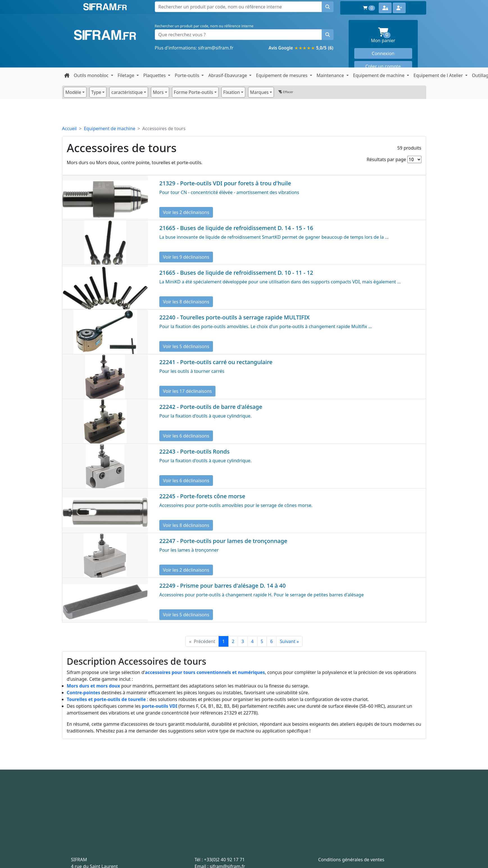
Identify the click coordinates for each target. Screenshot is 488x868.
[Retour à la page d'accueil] (67, 75)
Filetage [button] (127, 75)
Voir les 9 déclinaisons (186, 257)
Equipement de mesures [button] (282, 75)
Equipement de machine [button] (379, 75)
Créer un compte (383, 66)
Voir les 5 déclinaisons (186, 346)
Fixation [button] (232, 92)
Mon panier (391, 36)
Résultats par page (386, 159)
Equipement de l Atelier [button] (439, 75)
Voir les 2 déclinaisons (186, 212)
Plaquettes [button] (155, 75)
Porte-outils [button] (188, 75)
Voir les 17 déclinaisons (187, 391)
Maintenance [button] (331, 75)
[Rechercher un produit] (328, 35)
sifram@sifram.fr (216, 48)
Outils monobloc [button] (92, 75)
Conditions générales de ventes (351, 860)
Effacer (286, 92)
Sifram (105, 35)
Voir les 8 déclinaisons (186, 302)
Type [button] (96, 92)
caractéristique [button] (127, 92)
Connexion (383, 53)
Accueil (70, 128)
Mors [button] (158, 92)
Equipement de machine (109, 128)
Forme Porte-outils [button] (194, 92)
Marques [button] (259, 92)
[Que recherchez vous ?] (238, 35)
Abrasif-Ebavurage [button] (228, 75)
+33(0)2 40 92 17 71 (224, 860)
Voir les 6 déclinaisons (186, 436)
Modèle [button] (73, 92)
